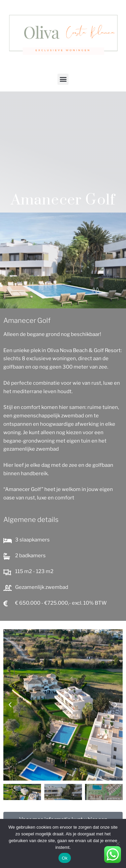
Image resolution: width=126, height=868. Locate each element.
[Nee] (118, 843)
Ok (65, 858)
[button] (63, 79)
